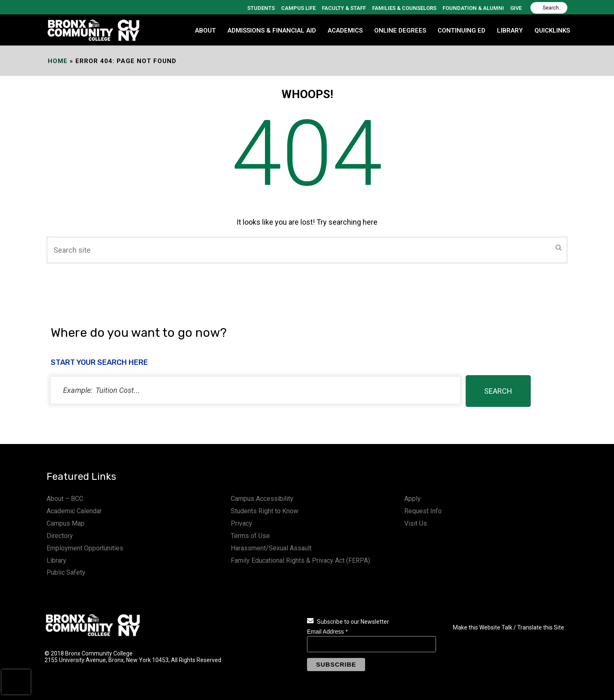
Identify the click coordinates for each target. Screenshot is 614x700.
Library (56, 560)
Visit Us (416, 523)
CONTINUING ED (462, 31)
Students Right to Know (265, 511)
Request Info (423, 511)
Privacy (241, 523)
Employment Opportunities (85, 548)
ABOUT (205, 31)
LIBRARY (510, 31)
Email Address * (327, 632)
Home (58, 61)
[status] (255, 390)
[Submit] (559, 248)
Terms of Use (250, 536)
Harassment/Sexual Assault (271, 548)
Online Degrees (400, 31)
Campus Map (66, 523)
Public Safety (66, 572)
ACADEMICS (345, 31)
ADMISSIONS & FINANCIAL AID (272, 31)
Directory (60, 536)
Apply (412, 499)
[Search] (549, 8)
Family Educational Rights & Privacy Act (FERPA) (300, 560)
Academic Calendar (74, 511)
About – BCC (65, 499)
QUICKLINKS (552, 31)
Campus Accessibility (262, 499)
